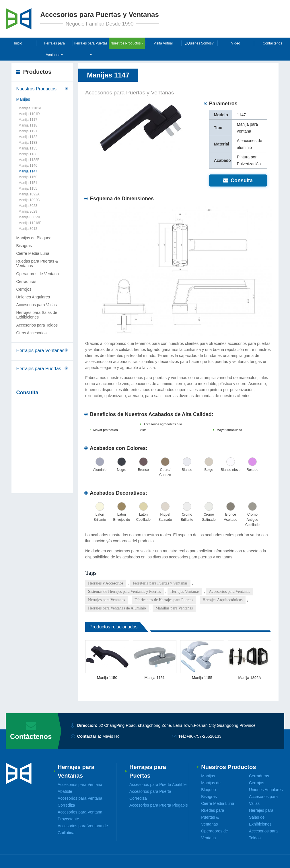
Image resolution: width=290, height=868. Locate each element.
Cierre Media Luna (33, 253)
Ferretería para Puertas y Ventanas (160, 583)
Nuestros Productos (36, 89)
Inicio (18, 43)
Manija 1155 (202, 678)
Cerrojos (24, 289)
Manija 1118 (28, 125)
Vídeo (236, 43)
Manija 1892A (250, 678)
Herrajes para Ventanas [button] (54, 49)
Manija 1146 (28, 166)
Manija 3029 (28, 211)
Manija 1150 (107, 678)
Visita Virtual (163, 43)
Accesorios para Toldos (37, 325)
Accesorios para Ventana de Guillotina (83, 829)
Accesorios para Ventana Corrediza (80, 802)
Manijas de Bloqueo (34, 238)
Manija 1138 (28, 154)
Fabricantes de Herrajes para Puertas (164, 600)
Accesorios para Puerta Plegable (159, 805)
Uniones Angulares (33, 297)
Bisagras (24, 246)
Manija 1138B (29, 160)
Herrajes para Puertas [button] (90, 43)
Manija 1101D (29, 114)
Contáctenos (272, 43)
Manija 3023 (28, 206)
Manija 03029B (30, 217)
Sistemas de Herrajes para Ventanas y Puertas (124, 592)
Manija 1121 (28, 131)
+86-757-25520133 (204, 736)
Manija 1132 (28, 137)
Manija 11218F (30, 223)
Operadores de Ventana (37, 274)
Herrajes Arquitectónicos (223, 600)
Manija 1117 (28, 120)
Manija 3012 (28, 229)
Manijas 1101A (30, 108)
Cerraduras (26, 281)
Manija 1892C (29, 200)
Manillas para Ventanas (174, 608)
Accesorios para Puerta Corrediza (150, 795)
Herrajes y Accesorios (106, 583)
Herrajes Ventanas (185, 592)
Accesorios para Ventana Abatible (80, 788)
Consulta (238, 180)
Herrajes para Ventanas (107, 600)
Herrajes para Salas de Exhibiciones (37, 315)
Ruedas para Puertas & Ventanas (37, 263)
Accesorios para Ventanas (229, 592)
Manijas (23, 99)
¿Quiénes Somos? (199, 43)
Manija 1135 (28, 148)
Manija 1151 (155, 678)
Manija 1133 (28, 143)
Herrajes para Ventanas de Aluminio (117, 608)
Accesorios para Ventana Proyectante (80, 815)
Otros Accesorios (31, 333)
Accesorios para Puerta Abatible (158, 784)
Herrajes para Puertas (39, 369)
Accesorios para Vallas (36, 305)
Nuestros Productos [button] (125, 43)
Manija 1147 (28, 171)
